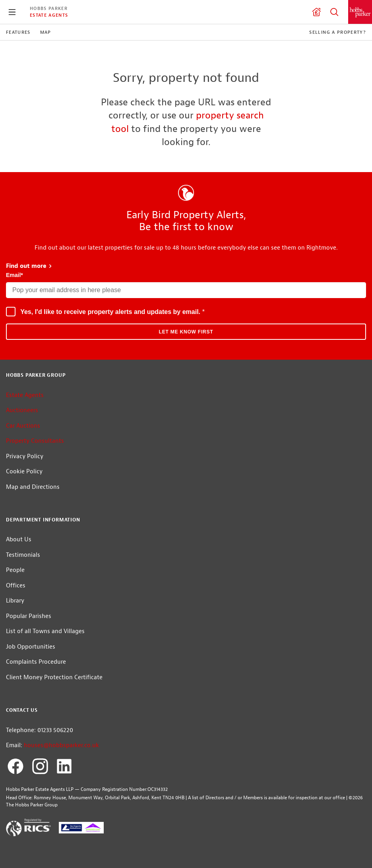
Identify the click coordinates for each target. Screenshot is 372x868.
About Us (19, 540)
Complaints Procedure (36, 662)
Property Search (334, 12)
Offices (16, 586)
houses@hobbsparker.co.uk (61, 745)
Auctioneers (22, 410)
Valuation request (316, 12)
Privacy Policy (25, 456)
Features (18, 32)
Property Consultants (35, 441)
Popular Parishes (29, 616)
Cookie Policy (24, 472)
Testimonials (23, 555)
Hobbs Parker (49, 8)
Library (15, 601)
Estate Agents (49, 15)
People (15, 570)
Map (46, 32)
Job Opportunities (31, 647)
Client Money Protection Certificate (54, 677)
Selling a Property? (338, 32)
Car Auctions (23, 426)
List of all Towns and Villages (45, 631)
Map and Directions (33, 487)
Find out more (29, 266)
